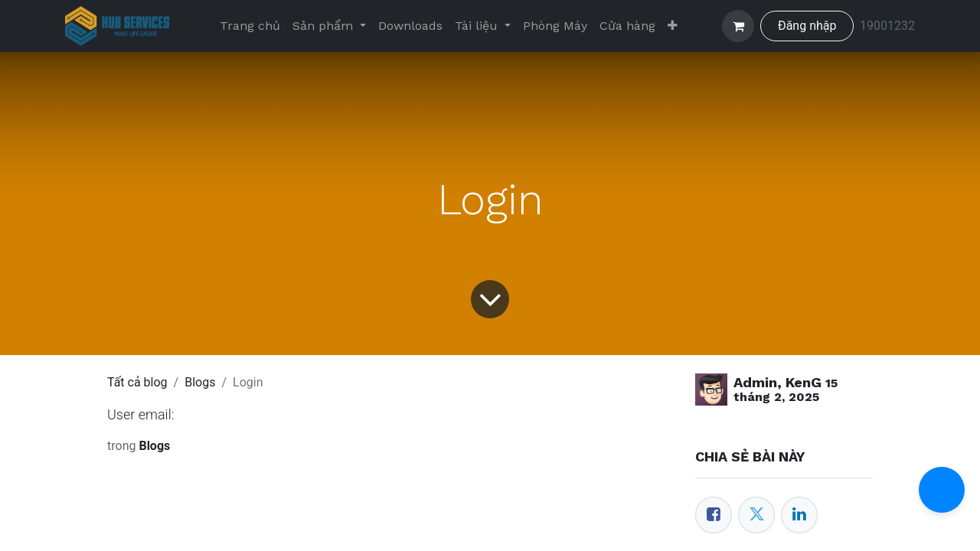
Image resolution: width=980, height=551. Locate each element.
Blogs (200, 382)
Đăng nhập (807, 26)
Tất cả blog (137, 382)
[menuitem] (250, 26)
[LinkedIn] (799, 515)
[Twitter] (756, 515)
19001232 (887, 26)
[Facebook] (714, 515)
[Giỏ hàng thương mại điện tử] (738, 26)
